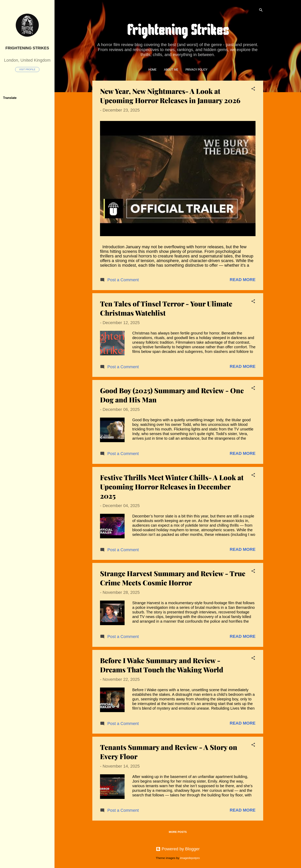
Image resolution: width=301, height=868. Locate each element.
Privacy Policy (196, 70)
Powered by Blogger (178, 849)
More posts (178, 832)
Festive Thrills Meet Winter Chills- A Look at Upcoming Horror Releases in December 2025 (172, 487)
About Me (171, 70)
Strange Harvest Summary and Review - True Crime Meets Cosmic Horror (173, 578)
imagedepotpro (190, 858)
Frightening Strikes (27, 48)
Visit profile (27, 70)
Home (152, 70)
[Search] (261, 10)
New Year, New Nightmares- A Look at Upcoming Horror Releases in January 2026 (170, 96)
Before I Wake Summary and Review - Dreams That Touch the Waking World (162, 665)
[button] (253, 89)
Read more (243, 280)
